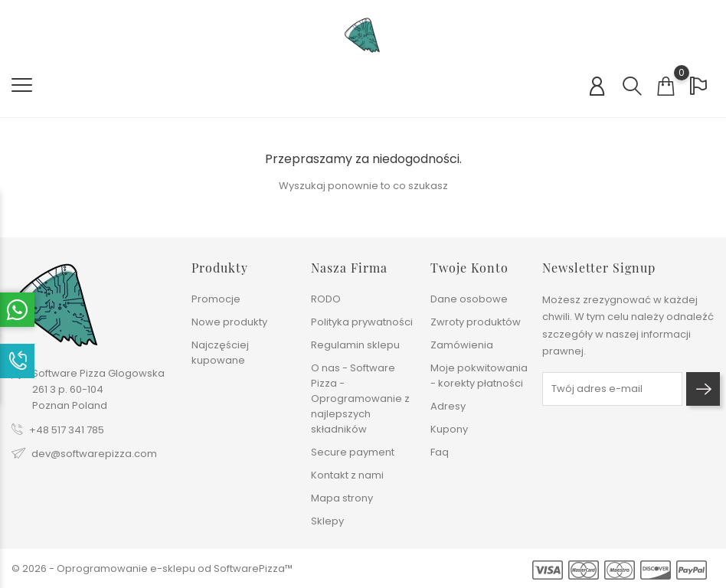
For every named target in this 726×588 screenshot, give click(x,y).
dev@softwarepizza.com (94, 454)
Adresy (448, 406)
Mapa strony (342, 498)
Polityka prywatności (362, 322)
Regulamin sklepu (355, 345)
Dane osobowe (469, 299)
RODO (326, 299)
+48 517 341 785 (67, 430)
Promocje (216, 299)
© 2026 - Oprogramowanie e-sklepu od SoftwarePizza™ (152, 568)
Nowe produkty (229, 322)
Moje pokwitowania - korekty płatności (479, 376)
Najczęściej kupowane (220, 353)
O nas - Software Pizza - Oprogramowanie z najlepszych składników (360, 399)
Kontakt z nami (347, 475)
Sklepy (327, 521)
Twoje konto (469, 268)
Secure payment (353, 452)
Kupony (449, 429)
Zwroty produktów (476, 322)
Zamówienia (462, 345)
